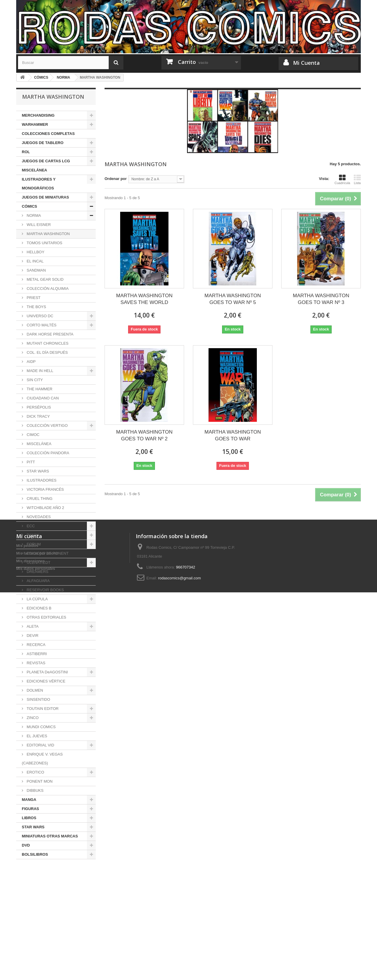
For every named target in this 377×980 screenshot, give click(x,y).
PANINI (32, 535)
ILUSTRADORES (41, 480)
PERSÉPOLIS (38, 407)
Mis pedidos (27, 909)
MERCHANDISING (38, 115)
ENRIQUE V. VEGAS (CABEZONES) (42, 759)
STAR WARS (37, 471)
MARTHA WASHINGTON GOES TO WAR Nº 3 (321, 299)
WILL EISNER (38, 225)
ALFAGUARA (38, 581)
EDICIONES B (38, 608)
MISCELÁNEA (34, 170)
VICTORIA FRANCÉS (45, 489)
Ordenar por (116, 179)
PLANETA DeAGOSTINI (47, 672)
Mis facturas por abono (37, 917)
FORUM (33, 544)
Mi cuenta (29, 899)
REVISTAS (35, 663)
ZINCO (32, 718)
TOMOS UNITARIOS (44, 243)
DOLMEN (34, 690)
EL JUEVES (36, 736)
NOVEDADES (38, 517)
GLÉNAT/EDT (38, 562)
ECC (30, 526)
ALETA (32, 626)
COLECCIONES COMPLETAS (48, 134)
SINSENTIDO (38, 699)
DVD (26, 845)
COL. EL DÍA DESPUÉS (47, 352)
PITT (30, 462)
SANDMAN (36, 270)
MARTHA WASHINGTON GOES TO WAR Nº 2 (144, 435)
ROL (26, 152)
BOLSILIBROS (35, 854)
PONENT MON (39, 781)
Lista (357, 179)
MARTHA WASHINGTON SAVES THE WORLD (144, 299)
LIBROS (29, 818)
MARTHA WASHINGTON (48, 234)
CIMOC (33, 435)
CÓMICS (29, 206)
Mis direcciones (31, 924)
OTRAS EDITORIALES (46, 617)
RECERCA (35, 645)
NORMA (33, 215)
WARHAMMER (35, 124)
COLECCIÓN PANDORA (47, 453)
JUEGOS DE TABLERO (43, 143)
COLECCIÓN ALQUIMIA (47, 289)
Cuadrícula (342, 179)
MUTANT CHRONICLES (47, 343)
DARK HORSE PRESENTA (49, 334)
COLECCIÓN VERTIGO (47, 425)
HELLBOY (35, 252)
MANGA (29, 800)
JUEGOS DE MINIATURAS (45, 197)
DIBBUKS (35, 790)
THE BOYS (36, 307)
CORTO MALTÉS (41, 325)
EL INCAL (35, 261)
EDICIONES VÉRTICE (46, 681)
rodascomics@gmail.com (180, 941)
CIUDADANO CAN (42, 398)
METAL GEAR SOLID (45, 279)
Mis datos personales (36, 932)
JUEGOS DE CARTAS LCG (46, 161)
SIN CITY (34, 380)
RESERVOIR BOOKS (45, 590)
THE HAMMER (39, 389)
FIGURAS (30, 809)
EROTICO (35, 772)
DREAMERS (37, 572)
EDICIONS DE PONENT (47, 553)
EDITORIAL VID (40, 745)
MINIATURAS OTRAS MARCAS (50, 836)
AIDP (31, 362)
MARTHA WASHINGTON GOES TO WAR (233, 435)
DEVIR (32, 636)
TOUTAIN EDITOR (42, 709)
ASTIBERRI (36, 654)
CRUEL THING (39, 499)
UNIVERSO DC (39, 316)
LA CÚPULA (37, 599)
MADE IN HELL (39, 371)
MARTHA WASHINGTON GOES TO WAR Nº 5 (233, 299)
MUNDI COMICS (41, 727)
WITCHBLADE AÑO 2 (45, 508)
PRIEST (33, 298)
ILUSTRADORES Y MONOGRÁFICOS (39, 184)
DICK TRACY (38, 416)
